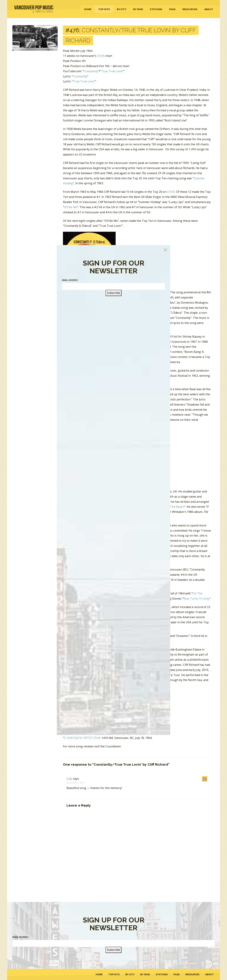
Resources (190, 9)
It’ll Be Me (71, 207)
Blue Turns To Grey (196, 599)
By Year (138, 9)
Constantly (91, 71)
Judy (69, 779)
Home (88, 9)
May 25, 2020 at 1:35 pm (75, 783)
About (209, 9)
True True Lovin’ (112, 71)
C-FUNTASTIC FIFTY (77, 738)
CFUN (101, 56)
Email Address (20, 937)
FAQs (172, 9)
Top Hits (104, 9)
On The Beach (175, 507)
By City (122, 9)
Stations (156, 9)
